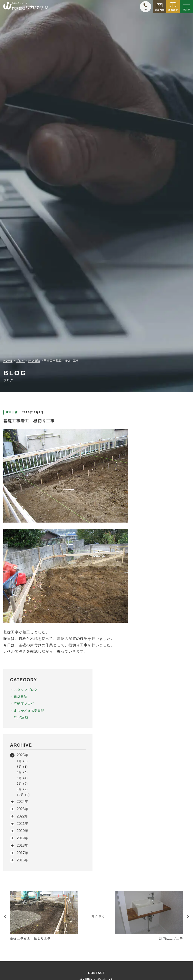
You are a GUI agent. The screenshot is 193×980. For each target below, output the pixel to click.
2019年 (23, 838)
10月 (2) (23, 795)
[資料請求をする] (173, 7)
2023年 (23, 809)
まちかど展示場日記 (29, 710)
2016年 (23, 860)
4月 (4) (22, 772)
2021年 (23, 824)
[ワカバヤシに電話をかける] (146, 7)
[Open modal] (186, 7)
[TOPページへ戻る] (26, 7)
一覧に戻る (96, 916)
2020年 (23, 831)
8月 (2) (22, 789)
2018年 (23, 845)
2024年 (23, 802)
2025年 (23, 755)
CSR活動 (21, 717)
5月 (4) (22, 778)
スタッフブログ (26, 690)
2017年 (23, 853)
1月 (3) (22, 761)
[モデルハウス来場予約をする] (160, 7)
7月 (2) (22, 784)
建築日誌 (21, 697)
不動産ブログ (24, 704)
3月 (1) (22, 767)
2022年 (23, 816)
